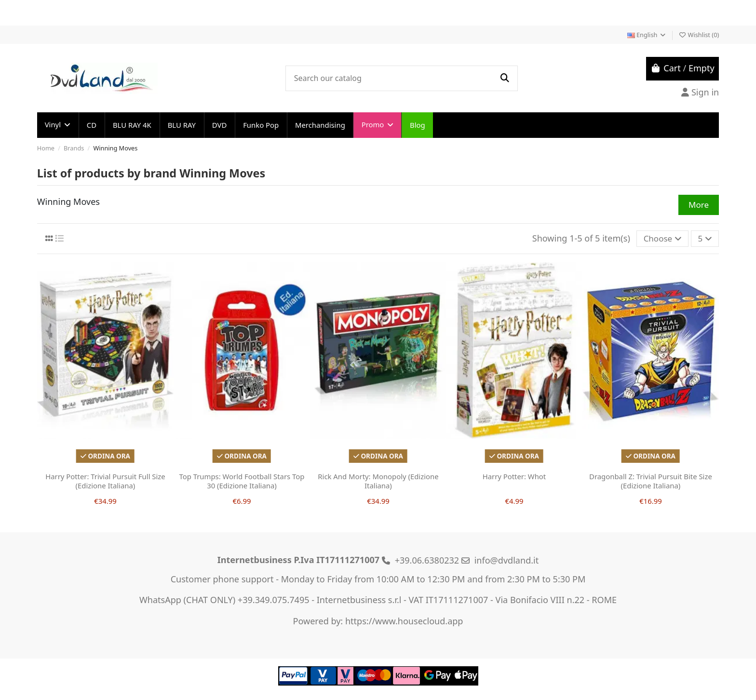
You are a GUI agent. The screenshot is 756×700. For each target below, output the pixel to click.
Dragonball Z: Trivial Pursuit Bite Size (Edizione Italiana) (651, 481)
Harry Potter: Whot (514, 476)
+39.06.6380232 (427, 560)
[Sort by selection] (662, 239)
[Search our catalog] (504, 78)
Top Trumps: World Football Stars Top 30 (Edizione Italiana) (242, 481)
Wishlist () (699, 35)
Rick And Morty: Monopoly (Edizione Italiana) (378, 481)
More (699, 205)
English (647, 35)
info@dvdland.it (507, 560)
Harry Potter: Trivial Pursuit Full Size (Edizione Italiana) (105, 481)
